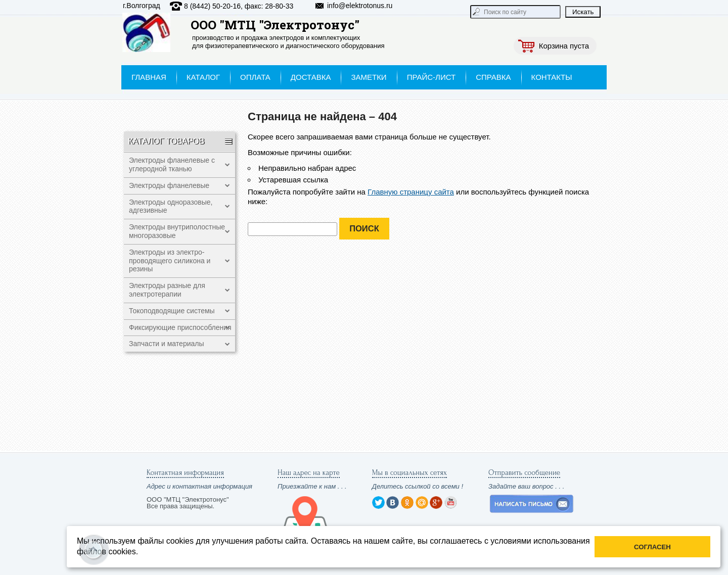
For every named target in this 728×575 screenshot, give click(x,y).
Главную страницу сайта (411, 192)
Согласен (652, 547)
